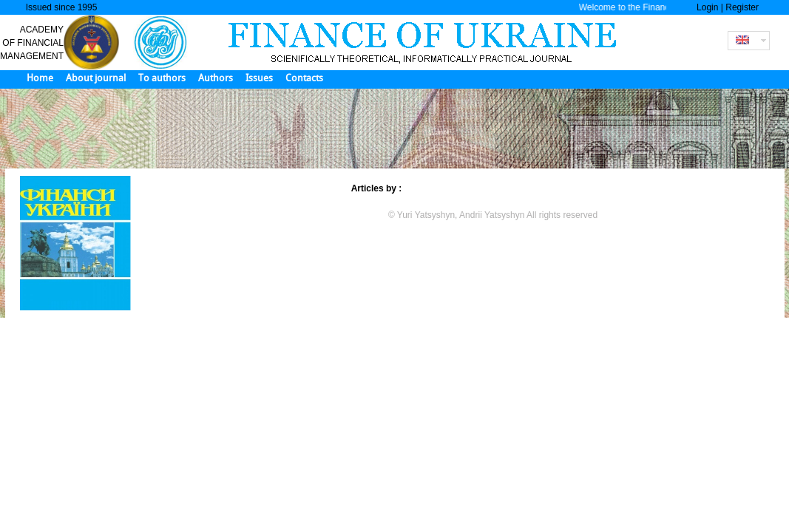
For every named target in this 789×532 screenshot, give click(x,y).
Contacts (304, 78)
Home (40, 78)
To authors (162, 78)
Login (707, 7)
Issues (259, 78)
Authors (216, 78)
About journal (96, 78)
